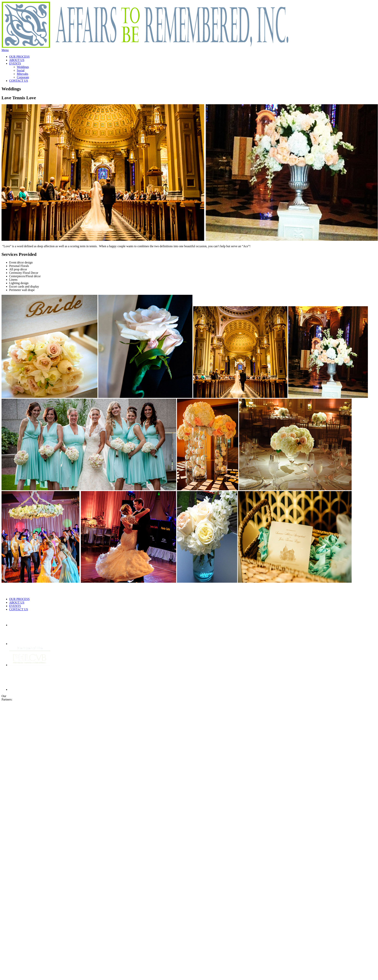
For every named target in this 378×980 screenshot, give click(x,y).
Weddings (23, 67)
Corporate (23, 77)
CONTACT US (19, 81)
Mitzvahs (23, 74)
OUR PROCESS (19, 57)
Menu (5, 50)
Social (21, 70)
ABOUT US (17, 60)
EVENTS (15, 63)
